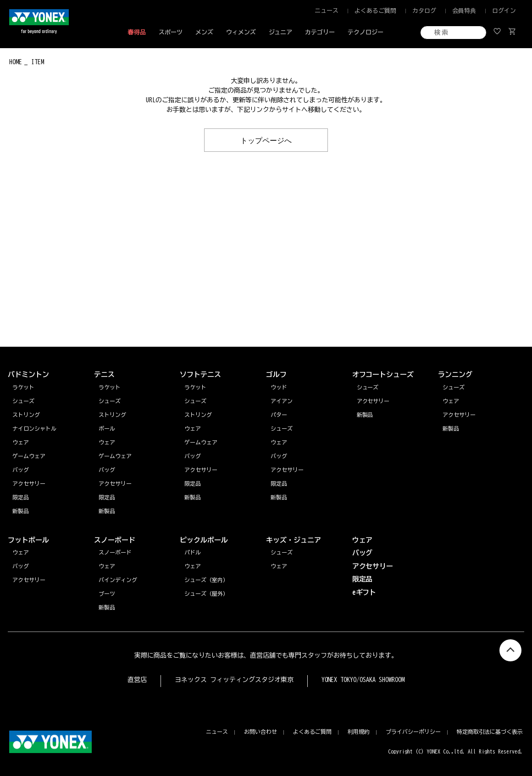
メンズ (204, 32)
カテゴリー (320, 32)
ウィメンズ (241, 32)
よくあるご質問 (375, 11)
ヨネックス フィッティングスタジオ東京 (234, 680)
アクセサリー (459, 415)
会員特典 (464, 11)
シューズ (454, 387)
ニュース (327, 11)
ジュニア (281, 32)
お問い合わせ (260, 732)
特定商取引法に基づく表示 (490, 732)
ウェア (451, 401)
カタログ (424, 11)
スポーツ (171, 32)
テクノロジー (366, 32)
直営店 (137, 680)
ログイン (504, 11)
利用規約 (359, 732)
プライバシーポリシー (413, 732)
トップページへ (266, 140)
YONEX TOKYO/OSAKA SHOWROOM (363, 680)
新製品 (451, 428)
